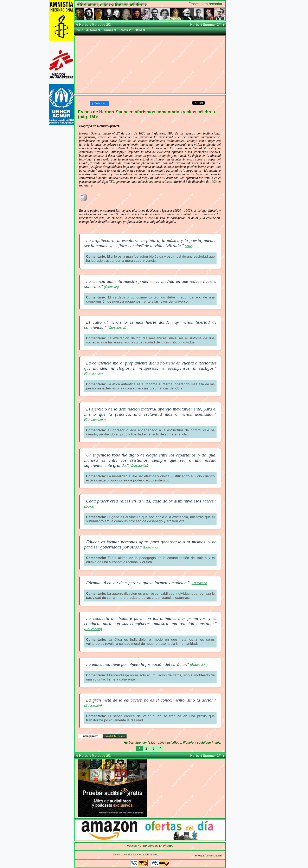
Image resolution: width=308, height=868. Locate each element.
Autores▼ (93, 30)
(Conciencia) (117, 328)
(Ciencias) (111, 287)
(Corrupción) (139, 466)
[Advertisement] (150, 65)
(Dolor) (89, 507)
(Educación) (152, 547)
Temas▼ (110, 30)
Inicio (79, 30)
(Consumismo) (95, 420)
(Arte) (189, 246)
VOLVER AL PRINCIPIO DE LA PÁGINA (150, 846)
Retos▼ (126, 30)
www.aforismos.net (209, 855)
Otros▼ (140, 30)
